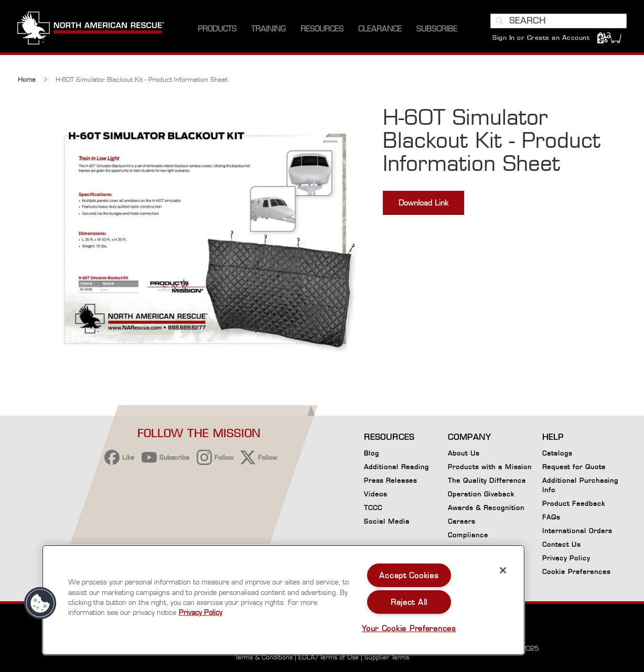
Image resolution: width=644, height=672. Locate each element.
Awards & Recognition (486, 508)
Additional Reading (396, 467)
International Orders (577, 531)
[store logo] (91, 31)
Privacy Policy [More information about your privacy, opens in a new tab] (201, 612)
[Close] (503, 570)
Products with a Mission (490, 467)
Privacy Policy (566, 558)
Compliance (468, 535)
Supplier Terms (387, 657)
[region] (283, 600)
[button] (40, 603)
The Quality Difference (487, 480)
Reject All (409, 602)
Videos (375, 494)
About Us (464, 453)
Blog (372, 453)
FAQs (551, 517)
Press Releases (390, 480)
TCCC (373, 508)
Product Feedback (574, 503)
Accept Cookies (409, 575)
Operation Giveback (481, 494)
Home (27, 82)
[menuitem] (217, 31)
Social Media (387, 521)
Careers (461, 521)
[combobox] (558, 23)
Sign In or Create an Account (540, 39)
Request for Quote (574, 467)
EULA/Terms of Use (329, 657)
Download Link (423, 205)
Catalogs (557, 453)
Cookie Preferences (576, 573)
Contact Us (561, 544)
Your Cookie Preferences (409, 628)
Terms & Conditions (264, 657)
